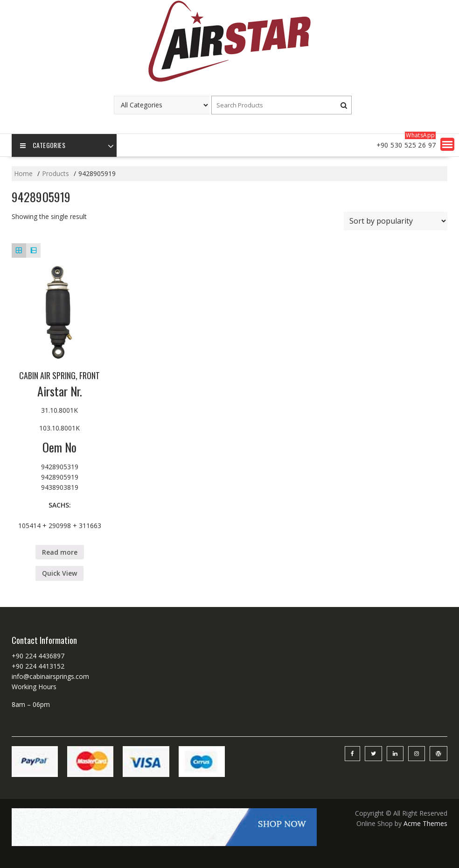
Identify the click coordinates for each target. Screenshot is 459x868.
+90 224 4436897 (38, 656)
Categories (43, 146)
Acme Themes (425, 823)
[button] (447, 144)
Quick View (59, 573)
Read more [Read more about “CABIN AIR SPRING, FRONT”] (60, 552)
